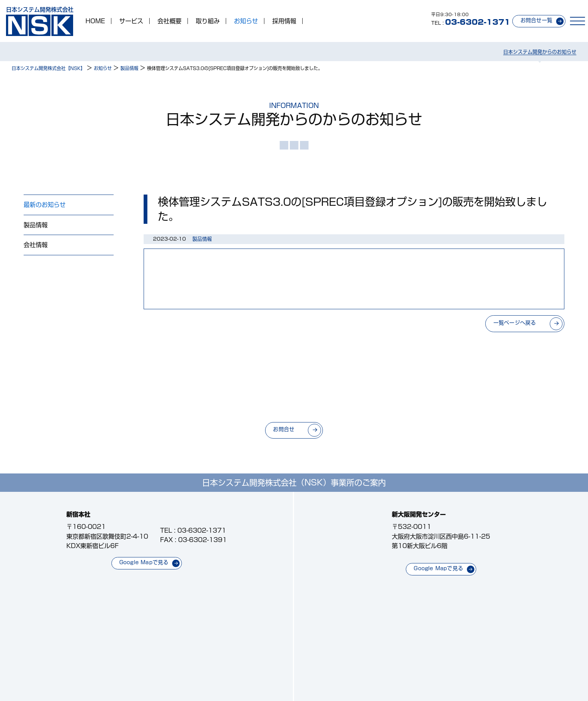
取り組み (208, 21)
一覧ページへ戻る (515, 323)
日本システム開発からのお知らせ (540, 52)
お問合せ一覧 (536, 20)
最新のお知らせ (45, 205)
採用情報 (284, 21)
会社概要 (169, 21)
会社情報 (36, 245)
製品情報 (36, 225)
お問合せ (284, 429)
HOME (95, 21)
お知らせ (246, 21)
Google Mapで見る (144, 562)
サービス (131, 21)
